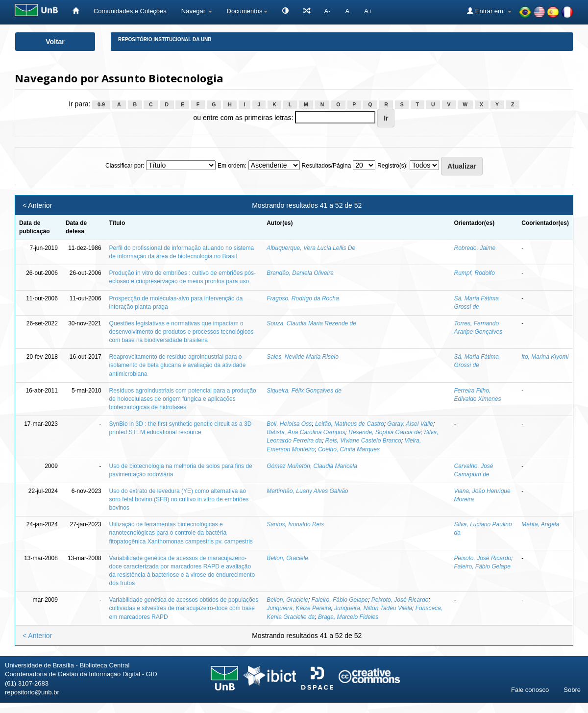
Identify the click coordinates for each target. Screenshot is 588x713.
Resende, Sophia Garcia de (384, 432)
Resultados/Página (327, 166)
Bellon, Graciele (287, 558)
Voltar (55, 42)
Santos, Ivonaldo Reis (295, 524)
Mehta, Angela (540, 524)
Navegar (197, 11)
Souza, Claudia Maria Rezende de (311, 323)
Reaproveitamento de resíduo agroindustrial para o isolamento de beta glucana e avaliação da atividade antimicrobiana (178, 365)
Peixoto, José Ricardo (483, 558)
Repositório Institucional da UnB (165, 39)
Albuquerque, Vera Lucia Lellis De (311, 248)
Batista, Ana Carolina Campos (306, 432)
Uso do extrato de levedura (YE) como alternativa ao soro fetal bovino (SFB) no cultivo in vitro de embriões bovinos (179, 499)
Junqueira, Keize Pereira (299, 608)
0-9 (101, 104)
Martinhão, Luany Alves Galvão (307, 491)
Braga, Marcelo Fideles (348, 617)
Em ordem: (232, 166)
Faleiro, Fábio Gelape (482, 566)
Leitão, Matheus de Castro (350, 424)
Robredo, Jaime (475, 248)
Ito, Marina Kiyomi (545, 357)
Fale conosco (530, 690)
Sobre (572, 690)
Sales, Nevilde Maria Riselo (303, 357)
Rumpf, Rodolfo (475, 273)
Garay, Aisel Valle (410, 424)
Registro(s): (392, 166)
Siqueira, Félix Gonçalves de (304, 391)
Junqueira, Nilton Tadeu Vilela (373, 608)
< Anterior (37, 205)
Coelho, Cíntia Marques (349, 449)
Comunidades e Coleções (130, 11)
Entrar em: (489, 11)
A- (328, 11)
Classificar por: (125, 166)
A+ (368, 11)
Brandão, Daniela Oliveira (300, 273)
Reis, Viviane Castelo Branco (363, 441)
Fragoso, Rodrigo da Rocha (303, 298)
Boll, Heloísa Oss (289, 424)
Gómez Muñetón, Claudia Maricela (312, 466)
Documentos (247, 11)
